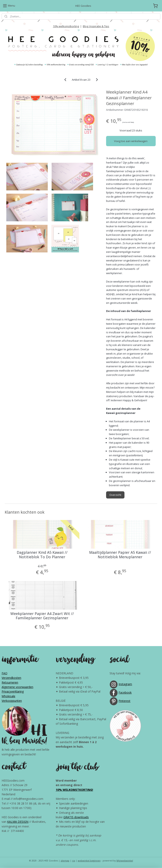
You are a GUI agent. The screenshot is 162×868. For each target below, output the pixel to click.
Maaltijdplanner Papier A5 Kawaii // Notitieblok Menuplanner (120, 555)
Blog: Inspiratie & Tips (96, 26)
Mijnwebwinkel (125, 861)
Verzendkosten (11, 678)
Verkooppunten (12, 701)
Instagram (125, 684)
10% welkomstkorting (66, 26)
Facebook (125, 692)
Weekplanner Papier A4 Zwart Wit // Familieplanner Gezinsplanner (42, 616)
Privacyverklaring (13, 691)
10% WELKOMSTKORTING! (74, 790)
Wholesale (8, 696)
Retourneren (10, 682)
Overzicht (115, 495)
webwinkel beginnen (89, 861)
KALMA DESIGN (18, 822)
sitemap (65, 861)
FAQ (4, 673)
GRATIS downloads (76, 817)
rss (74, 861)
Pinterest (124, 701)
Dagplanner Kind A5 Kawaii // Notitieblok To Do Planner (42, 555)
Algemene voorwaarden (17, 687)
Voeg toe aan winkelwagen (131, 141)
